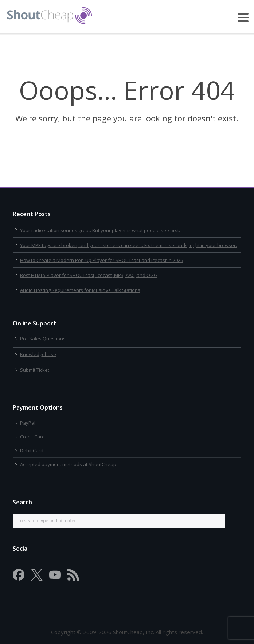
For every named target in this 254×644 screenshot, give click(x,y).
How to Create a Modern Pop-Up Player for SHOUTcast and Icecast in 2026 (101, 260)
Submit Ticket (35, 370)
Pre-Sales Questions (43, 339)
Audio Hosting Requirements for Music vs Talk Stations (80, 290)
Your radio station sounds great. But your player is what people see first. (100, 230)
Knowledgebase (38, 354)
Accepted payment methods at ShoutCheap (68, 464)
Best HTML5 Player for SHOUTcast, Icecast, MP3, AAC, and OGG (89, 275)
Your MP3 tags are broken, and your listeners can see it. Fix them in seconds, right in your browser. (128, 245)
